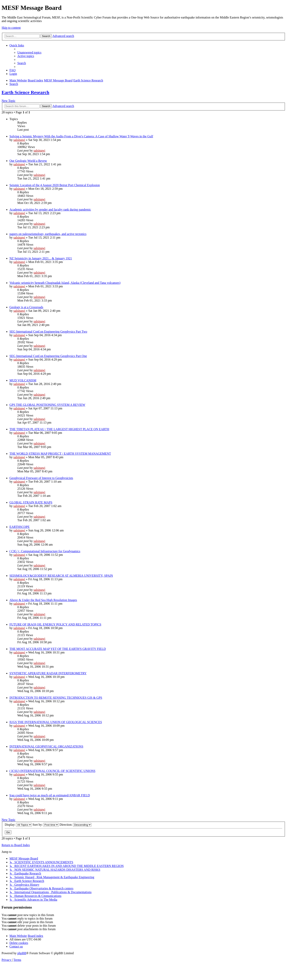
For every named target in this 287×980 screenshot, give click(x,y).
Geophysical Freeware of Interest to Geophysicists (41, 478)
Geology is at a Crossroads (26, 307)
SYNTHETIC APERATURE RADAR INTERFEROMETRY (48, 673)
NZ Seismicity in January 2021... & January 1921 (41, 258)
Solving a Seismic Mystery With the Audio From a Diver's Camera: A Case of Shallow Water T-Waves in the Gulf (81, 136)
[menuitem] (29, 52)
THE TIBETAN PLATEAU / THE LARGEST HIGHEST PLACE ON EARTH (59, 429)
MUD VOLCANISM (23, 380)
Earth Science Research (25, 92)
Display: (18, 825)
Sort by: (46, 825)
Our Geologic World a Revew (28, 161)
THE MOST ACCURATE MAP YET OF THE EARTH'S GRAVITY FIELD (58, 649)
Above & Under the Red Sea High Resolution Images (43, 600)
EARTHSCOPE (20, 527)
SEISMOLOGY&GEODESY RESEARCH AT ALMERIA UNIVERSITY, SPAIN (61, 576)
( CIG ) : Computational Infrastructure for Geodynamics (45, 551)
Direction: (75, 825)
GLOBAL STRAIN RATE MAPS (31, 502)
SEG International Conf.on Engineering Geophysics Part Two (48, 332)
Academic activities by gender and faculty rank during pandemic (50, 210)
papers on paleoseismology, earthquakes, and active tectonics (48, 234)
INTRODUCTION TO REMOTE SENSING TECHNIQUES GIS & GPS (56, 698)
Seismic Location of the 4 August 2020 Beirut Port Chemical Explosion (55, 185)
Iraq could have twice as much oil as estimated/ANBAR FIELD (50, 795)
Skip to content (11, 28)
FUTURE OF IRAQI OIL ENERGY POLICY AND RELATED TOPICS (55, 624)
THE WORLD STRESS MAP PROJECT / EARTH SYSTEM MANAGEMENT (60, 454)
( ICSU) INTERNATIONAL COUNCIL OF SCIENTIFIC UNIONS (52, 771)
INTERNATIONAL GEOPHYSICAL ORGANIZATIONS (46, 746)
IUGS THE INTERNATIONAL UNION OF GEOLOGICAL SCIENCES (56, 722)
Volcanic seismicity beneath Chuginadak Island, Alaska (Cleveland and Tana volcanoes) (65, 283)
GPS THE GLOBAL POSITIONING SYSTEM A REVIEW (47, 405)
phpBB (22, 953)
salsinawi (19, 140)
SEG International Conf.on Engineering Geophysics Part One (48, 356)
